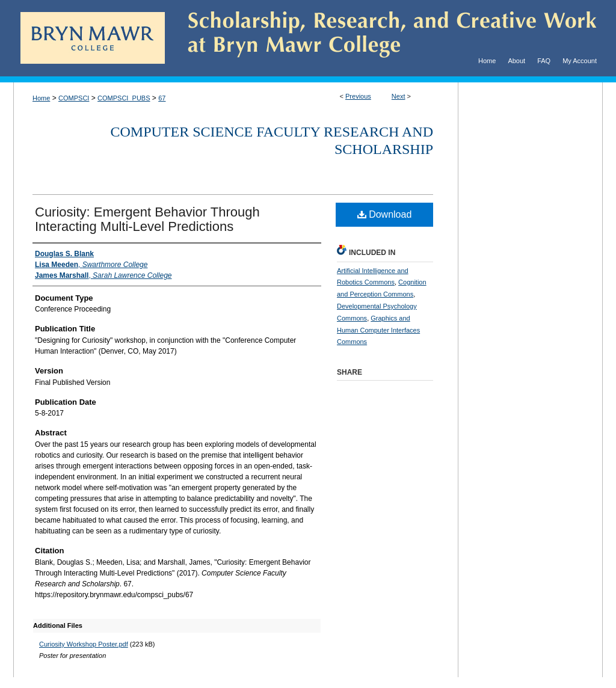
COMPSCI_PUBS (124, 98)
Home (41, 98)
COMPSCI (74, 98)
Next (399, 96)
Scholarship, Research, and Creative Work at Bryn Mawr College (384, 38)
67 (162, 98)
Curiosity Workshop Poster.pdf (84, 644)
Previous (358, 96)
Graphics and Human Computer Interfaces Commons (378, 330)
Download (385, 214)
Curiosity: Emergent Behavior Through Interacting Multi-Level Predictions (147, 219)
